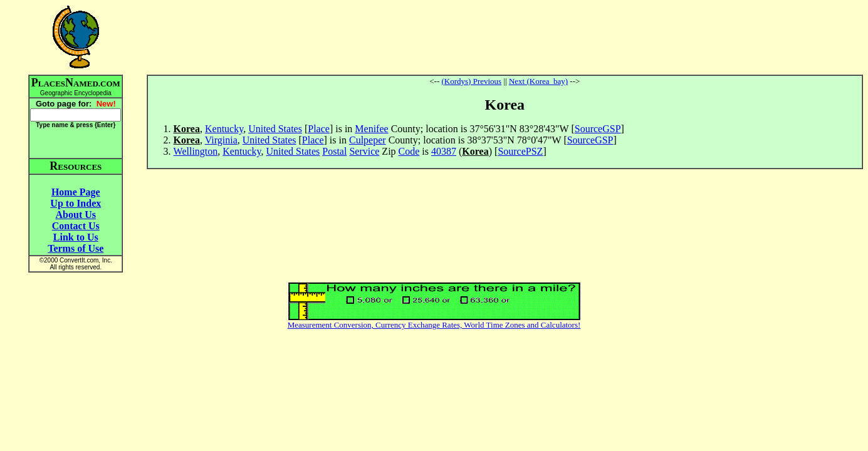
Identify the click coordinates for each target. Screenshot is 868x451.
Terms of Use (76, 248)
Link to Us (76, 237)
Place (319, 129)
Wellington (196, 151)
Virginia (221, 140)
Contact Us (76, 226)
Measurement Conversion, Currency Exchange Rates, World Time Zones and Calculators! (434, 325)
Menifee (371, 129)
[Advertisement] (505, 37)
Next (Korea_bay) (538, 81)
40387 (444, 151)
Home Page (76, 192)
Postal (334, 151)
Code (409, 151)
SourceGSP (598, 129)
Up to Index (76, 203)
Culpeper (368, 140)
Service (364, 151)
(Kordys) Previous (471, 81)
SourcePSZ (520, 151)
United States (275, 129)
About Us (76, 215)
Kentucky (224, 129)
